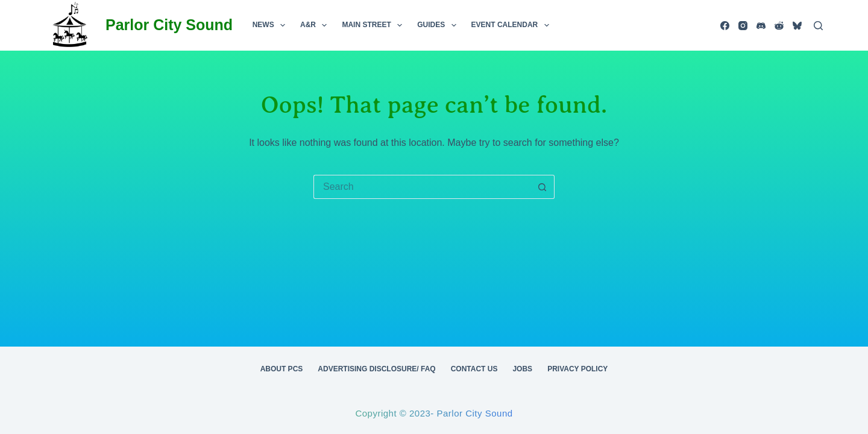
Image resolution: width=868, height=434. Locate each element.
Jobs (522, 369)
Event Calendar (513, 25)
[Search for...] (422, 187)
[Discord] (761, 26)
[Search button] (542, 187)
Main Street (374, 25)
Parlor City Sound (169, 25)
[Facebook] (725, 26)
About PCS (282, 369)
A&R (316, 25)
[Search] (818, 26)
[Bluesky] (797, 26)
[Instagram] (743, 26)
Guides (439, 25)
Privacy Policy (577, 369)
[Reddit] (779, 26)
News (271, 25)
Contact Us (474, 369)
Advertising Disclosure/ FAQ (376, 369)
